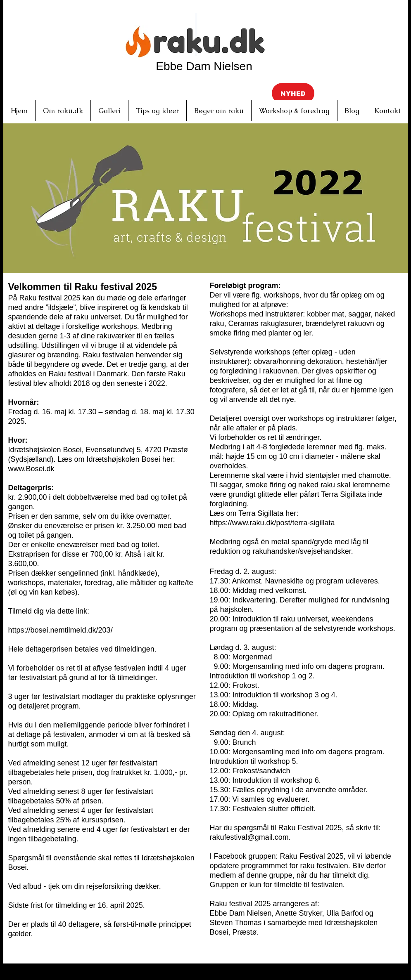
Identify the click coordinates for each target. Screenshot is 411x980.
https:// (221, 523)
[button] (293, 93)
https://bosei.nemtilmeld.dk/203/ (61, 630)
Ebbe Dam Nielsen (204, 66)
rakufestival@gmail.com (249, 837)
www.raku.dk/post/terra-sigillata (284, 523)
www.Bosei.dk (31, 469)
